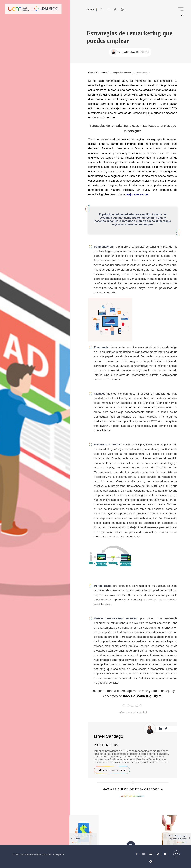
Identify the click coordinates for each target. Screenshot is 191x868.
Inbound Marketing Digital (143, 696)
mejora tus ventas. (138, 194)
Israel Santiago (128, 52)
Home (91, 73)
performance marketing (142, 407)
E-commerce (101, 73)
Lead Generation (133, 796)
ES (182, 16)
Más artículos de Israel (112, 770)
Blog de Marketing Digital (47, 9)
